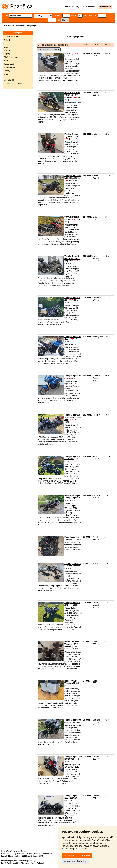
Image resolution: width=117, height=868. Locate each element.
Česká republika (13, 863)
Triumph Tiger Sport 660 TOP (71, 797)
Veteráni (7, 74)
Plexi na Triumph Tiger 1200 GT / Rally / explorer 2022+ (72, 645)
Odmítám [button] (85, 856)
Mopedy (7, 54)
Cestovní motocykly (12, 37)
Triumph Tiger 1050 (73, 376)
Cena (85, 45)
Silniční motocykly (11, 57)
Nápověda (5, 854)
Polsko (33, 863)
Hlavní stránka (9, 26)
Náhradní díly (9, 80)
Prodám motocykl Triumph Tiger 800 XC (72, 498)
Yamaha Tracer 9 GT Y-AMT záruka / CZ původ (72, 259)
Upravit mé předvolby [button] (75, 861)
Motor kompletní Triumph (72, 538)
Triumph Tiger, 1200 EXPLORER (73, 758)
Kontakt (30, 854)
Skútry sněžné (9, 67)
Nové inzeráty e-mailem (49, 49)
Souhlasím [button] (70, 856)
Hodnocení (22, 854)
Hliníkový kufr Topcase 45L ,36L (72, 682)
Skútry (6, 61)
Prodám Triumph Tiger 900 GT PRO (72, 135)
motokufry (69, 54)
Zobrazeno (109, 45)
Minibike (7, 50)
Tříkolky (7, 71)
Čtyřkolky (7, 40)
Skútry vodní (9, 64)
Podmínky (46, 854)
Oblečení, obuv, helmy (13, 83)
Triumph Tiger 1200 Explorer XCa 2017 (73, 177)
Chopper (7, 44)
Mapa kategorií (7, 861)
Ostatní (7, 87)
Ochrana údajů (58, 854)
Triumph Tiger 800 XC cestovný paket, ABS (73, 417)
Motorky (20, 26)
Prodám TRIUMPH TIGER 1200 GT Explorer (72, 95)
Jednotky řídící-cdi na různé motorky (73, 565)
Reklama (38, 854)
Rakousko (41, 863)
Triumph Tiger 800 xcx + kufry (72, 458)
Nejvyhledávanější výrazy (25, 861)
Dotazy (13, 854)
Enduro (7, 47)
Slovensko (25, 863)
